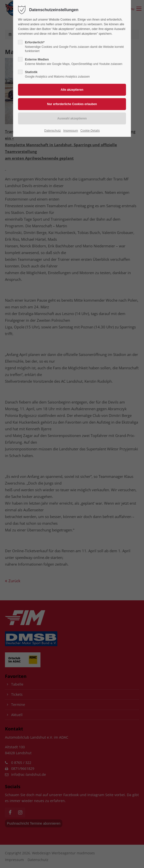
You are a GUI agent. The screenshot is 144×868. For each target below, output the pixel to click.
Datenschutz (53, 131)
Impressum (71, 131)
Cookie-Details (90, 131)
